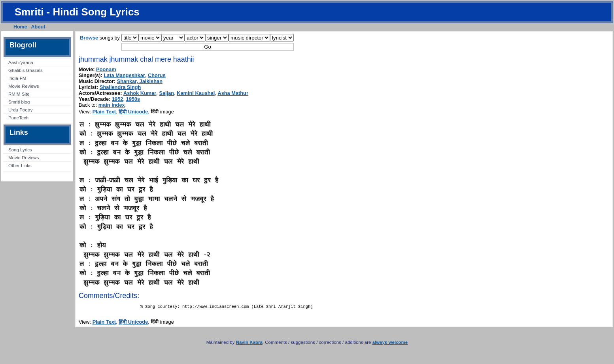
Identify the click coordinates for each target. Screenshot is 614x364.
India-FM (17, 78)
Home (20, 27)
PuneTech (18, 118)
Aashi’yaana (21, 62)
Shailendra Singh (120, 87)
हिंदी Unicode (133, 112)
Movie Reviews (24, 86)
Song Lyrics (20, 150)
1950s (133, 99)
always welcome (390, 344)
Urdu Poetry (20, 110)
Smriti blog (19, 102)
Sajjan (166, 93)
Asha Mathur (233, 93)
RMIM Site (19, 94)
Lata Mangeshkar (124, 75)
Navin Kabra (249, 344)
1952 (117, 99)
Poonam (106, 69)
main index (112, 105)
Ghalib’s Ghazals (26, 70)
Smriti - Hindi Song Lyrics (77, 12)
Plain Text (104, 112)
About (38, 27)
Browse (89, 38)
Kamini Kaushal (196, 93)
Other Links (20, 166)
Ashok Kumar (140, 93)
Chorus (157, 75)
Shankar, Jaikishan (140, 81)
